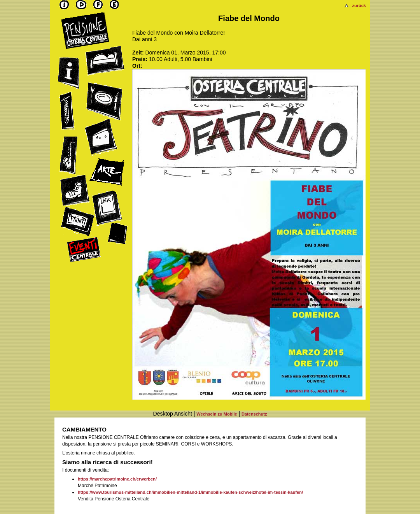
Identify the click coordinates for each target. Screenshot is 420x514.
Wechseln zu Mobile (217, 414)
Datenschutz (254, 414)
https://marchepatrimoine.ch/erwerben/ (117, 479)
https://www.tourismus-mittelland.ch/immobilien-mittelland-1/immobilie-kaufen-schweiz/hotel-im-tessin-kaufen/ (190, 492)
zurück (359, 5)
